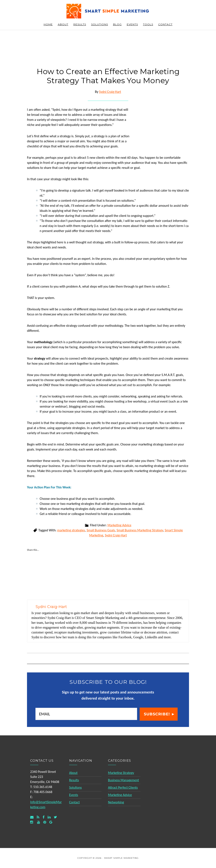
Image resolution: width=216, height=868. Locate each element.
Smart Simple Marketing (108, 11)
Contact (74, 802)
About (73, 773)
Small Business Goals (101, 530)
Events (74, 795)
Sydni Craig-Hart (116, 535)
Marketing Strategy (121, 773)
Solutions (76, 787)
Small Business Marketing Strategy (140, 530)
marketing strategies (71, 530)
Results (74, 780)
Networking (116, 802)
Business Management (124, 780)
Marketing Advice (119, 525)
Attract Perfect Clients (123, 787)
